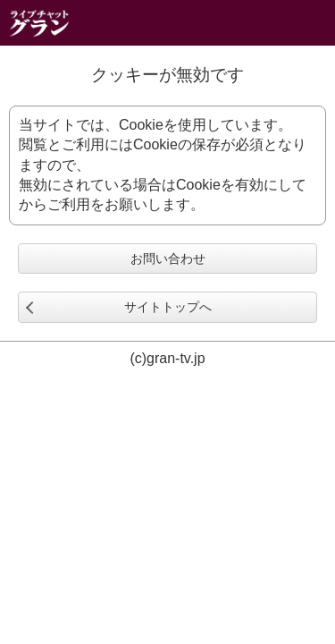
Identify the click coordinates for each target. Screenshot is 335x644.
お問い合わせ (168, 258)
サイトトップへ (168, 307)
